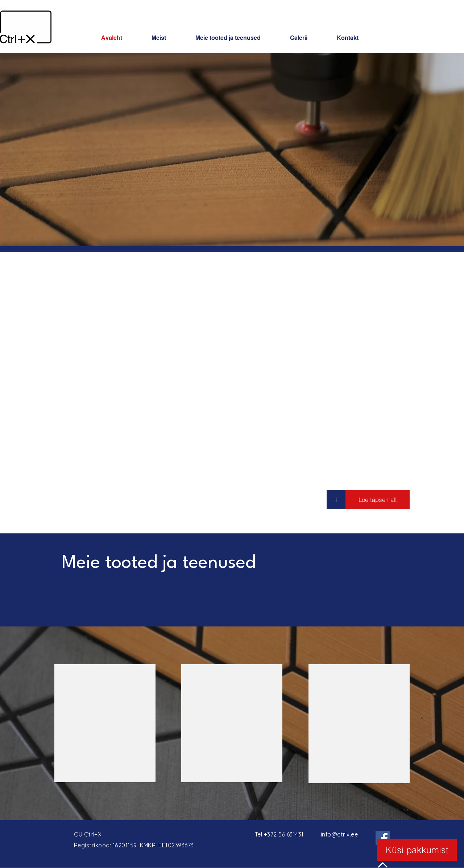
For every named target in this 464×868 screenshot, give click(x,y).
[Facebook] (383, 838)
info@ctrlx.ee (339, 834)
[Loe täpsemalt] (378, 500)
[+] (336, 500)
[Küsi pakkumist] (417, 850)
